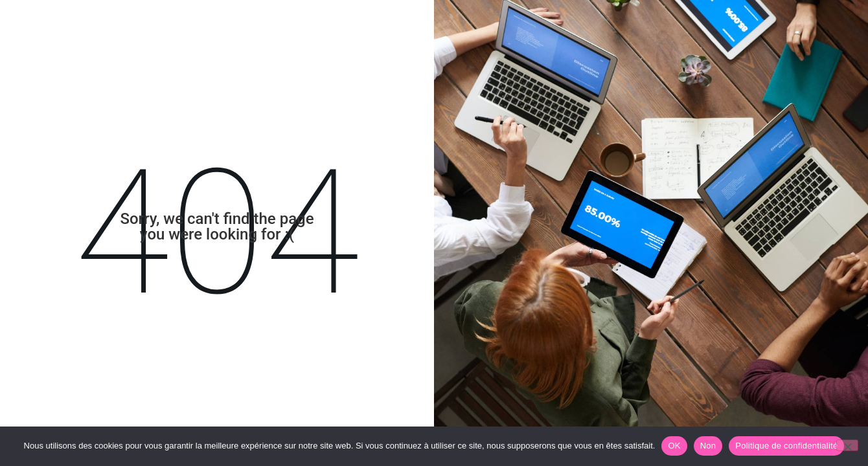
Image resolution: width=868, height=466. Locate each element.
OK (674, 446)
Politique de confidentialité (786, 446)
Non (708, 446)
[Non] (847, 445)
